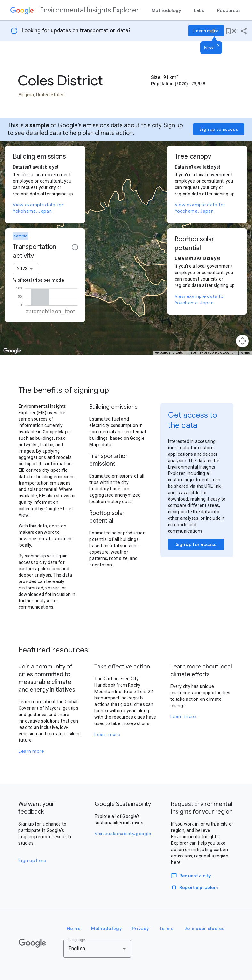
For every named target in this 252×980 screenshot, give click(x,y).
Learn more (31, 751)
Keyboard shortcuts (169, 353)
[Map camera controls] (242, 341)
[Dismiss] (218, 46)
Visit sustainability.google (123, 834)
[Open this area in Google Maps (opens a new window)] (12, 351)
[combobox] (26, 269)
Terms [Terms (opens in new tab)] (245, 353)
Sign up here (32, 860)
